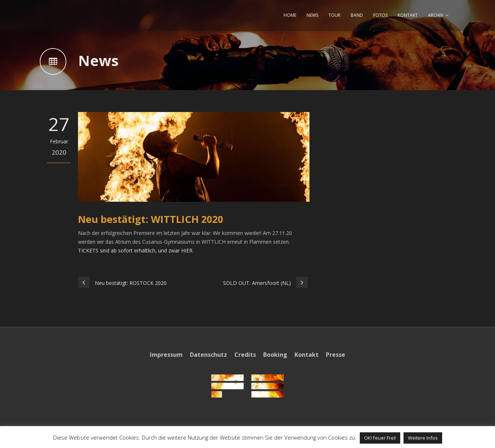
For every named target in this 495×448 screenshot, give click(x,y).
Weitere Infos (423, 438)
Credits (245, 355)
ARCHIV (436, 15)
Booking (275, 355)
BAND (357, 15)
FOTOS (380, 15)
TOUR (334, 15)
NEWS (312, 15)
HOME (290, 15)
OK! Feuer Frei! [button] (380, 438)
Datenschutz (208, 355)
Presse (336, 355)
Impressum (166, 355)
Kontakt (307, 355)
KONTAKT (408, 15)
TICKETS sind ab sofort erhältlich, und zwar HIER (135, 250)
